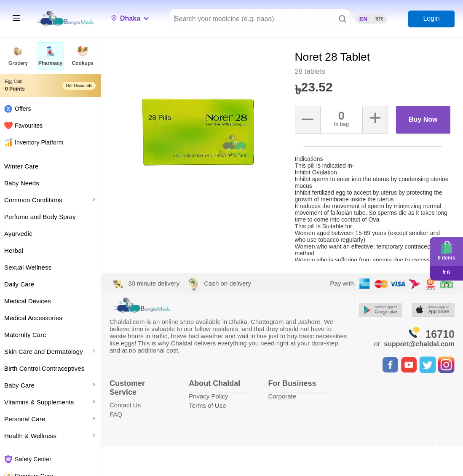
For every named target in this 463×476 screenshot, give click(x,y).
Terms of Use (207, 405)
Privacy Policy (208, 396)
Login (431, 18)
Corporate (282, 396)
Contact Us (125, 405)
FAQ (116, 414)
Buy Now (423, 119)
